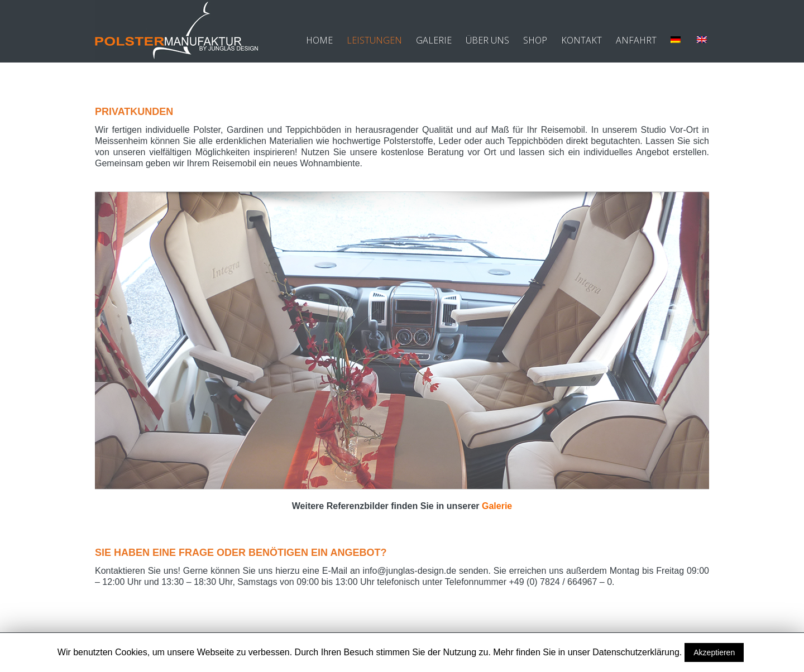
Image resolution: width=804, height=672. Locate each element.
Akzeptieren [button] (714, 652)
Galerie (497, 506)
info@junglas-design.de (410, 571)
